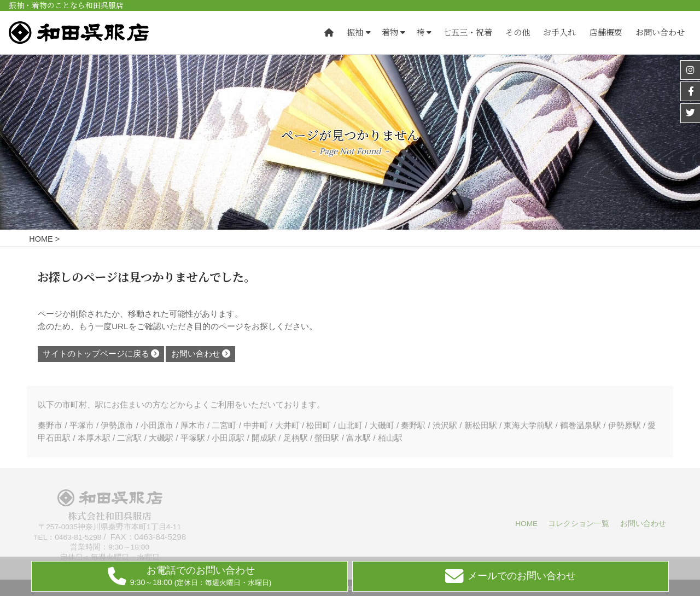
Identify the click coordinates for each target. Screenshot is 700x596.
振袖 (355, 33)
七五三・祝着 (468, 33)
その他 (518, 33)
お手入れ (559, 33)
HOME (526, 524)
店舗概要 (606, 33)
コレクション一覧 (579, 524)
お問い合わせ (660, 33)
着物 (390, 33)
